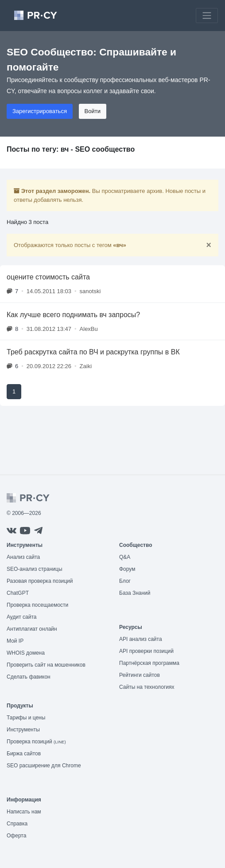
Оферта (16, 836)
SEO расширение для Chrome (44, 766)
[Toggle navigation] (207, 16)
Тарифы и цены (26, 718)
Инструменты (23, 730)
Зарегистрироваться (40, 111)
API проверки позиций (146, 651)
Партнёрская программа (149, 663)
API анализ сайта (141, 639)
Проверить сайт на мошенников (46, 665)
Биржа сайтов (24, 754)
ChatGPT (18, 593)
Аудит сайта (21, 617)
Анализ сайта (23, 557)
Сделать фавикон (29, 677)
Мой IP (15, 641)
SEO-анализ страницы (35, 569)
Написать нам (24, 812)
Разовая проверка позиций (40, 581)
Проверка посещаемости (37, 605)
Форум (127, 569)
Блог (125, 581)
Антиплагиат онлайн (32, 629)
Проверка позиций (36, 742)
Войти (93, 111)
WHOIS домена (26, 653)
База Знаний (135, 593)
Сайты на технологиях (147, 687)
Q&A (125, 557)
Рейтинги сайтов (140, 675)
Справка (17, 824)
